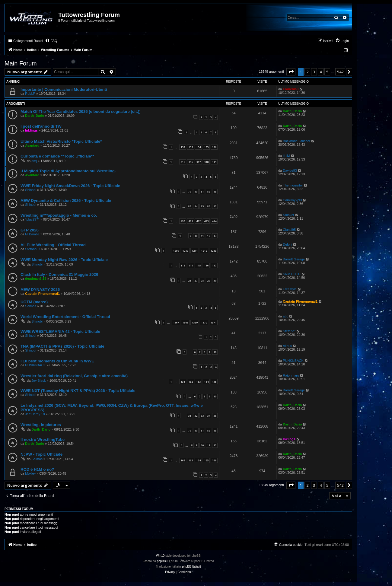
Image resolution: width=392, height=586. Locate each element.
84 (196, 206)
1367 (176, 322)
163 (191, 460)
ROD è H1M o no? (37, 469)
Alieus (287, 346)
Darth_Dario (35, 116)
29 (209, 280)
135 (206, 147)
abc (285, 316)
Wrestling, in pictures (41, 425)
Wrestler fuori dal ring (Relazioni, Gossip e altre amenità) (74, 376)
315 (183, 162)
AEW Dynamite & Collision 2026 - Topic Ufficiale (66, 201)
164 (198, 460)
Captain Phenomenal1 (42, 294)
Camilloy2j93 (292, 200)
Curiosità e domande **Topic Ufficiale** (57, 156)
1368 (185, 322)
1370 (204, 322)
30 (215, 280)
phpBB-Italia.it (192, 567)
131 (183, 382)
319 (214, 162)
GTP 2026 (30, 230)
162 (183, 460)
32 (196, 416)
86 (209, 206)
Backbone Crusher (296, 141)
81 (202, 191)
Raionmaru (291, 375)
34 (209, 416)
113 (183, 265)
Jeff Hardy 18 (35, 414)
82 (209, 191)
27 (196, 280)
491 (191, 221)
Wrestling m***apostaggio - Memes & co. (59, 215)
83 (215, 191)
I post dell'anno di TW (41, 126)
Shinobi (31, 190)
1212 (204, 251)
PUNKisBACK (35, 365)
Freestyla (290, 289)
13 (215, 236)
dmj (34, 161)
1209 (176, 251)
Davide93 (290, 170)
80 (196, 191)
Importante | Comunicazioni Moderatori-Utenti (64, 89)
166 (214, 460)
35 (215, 416)
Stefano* (289, 331)
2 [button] (307, 72)
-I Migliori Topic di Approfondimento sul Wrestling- (68, 171)
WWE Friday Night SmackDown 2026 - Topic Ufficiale (70, 186)
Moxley (30, 473)
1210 (185, 251)
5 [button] (327, 72)
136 (214, 147)
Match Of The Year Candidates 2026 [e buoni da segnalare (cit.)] (81, 111)
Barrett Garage (294, 259)
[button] (291, 72)
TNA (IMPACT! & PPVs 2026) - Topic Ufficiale (62, 346)
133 (191, 147)
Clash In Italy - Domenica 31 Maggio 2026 (59, 274)
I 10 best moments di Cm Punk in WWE (57, 361)
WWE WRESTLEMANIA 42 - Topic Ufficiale (60, 331)
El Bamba (32, 234)
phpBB (161, 561)
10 (196, 236)
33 (202, 416)
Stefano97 (33, 249)
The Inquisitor (293, 185)
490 (183, 221)
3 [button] (314, 72)
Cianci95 (289, 230)
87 (215, 206)
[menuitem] (51, 41)
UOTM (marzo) (34, 302)
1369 (195, 322)
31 (190, 416)
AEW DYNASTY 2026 (40, 290)
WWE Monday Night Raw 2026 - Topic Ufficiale (64, 260)
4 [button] (321, 72)
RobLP (30, 94)
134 (198, 147)
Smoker (288, 215)
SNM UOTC (292, 274)
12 (209, 236)
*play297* (32, 219)
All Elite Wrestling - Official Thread (53, 245)
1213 (213, 251)
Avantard (32, 145)
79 (190, 191)
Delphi (287, 244)
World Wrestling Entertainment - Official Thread (65, 317)
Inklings (31, 130)
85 (202, 206)
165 (206, 460)
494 (214, 221)
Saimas (31, 306)
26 (190, 280)
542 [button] (340, 72)
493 (206, 221)
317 (198, 162)
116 (206, 265)
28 (202, 280)
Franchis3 (291, 89)
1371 (213, 322)
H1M (286, 156)
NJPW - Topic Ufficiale (41, 454)
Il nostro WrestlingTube (43, 439)
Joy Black (38, 381)
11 (202, 236)
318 (206, 162)
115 (198, 265)
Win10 (160, 556)
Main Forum (21, 63)
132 (183, 147)
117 (214, 265)
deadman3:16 (36, 279)
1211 (195, 251)
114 (191, 265)
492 (198, 221)
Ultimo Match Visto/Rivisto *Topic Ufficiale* (61, 141)
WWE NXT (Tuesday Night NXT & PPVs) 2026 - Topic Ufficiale (78, 391)
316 (191, 162)
